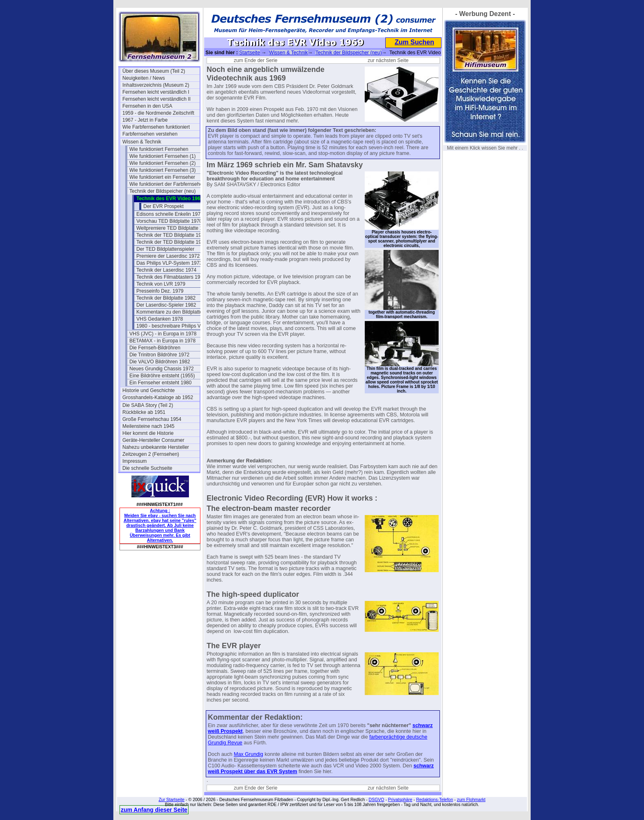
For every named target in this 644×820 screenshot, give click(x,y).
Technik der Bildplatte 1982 (166, 298)
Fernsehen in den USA (147, 106)
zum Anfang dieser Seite (154, 810)
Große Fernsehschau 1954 (152, 419)
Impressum (135, 461)
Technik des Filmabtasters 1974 (171, 277)
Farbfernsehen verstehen (150, 134)
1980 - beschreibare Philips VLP (171, 326)
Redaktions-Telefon (435, 799)
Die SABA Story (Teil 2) (148, 405)
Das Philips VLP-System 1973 (169, 263)
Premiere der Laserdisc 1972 (168, 256)
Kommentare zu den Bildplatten (171, 312)
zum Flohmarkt (471, 799)
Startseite (250, 53)
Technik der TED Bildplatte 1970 (171, 235)
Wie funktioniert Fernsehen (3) (162, 170)
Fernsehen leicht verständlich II (156, 99)
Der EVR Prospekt (163, 206)
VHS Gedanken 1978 (160, 319)
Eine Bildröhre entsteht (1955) (162, 376)
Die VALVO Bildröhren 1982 (160, 362)
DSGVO (377, 799)
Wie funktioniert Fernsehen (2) (162, 163)
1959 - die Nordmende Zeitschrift (158, 113)
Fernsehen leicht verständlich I (156, 92)
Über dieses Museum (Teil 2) (154, 71)
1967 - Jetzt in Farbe (145, 120)
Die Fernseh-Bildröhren (155, 348)
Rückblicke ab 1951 (144, 412)
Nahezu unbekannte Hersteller (156, 447)
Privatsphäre (400, 799)
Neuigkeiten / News (144, 78)
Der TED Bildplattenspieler (165, 249)
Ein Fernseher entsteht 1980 (160, 383)
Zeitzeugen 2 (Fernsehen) (151, 454)
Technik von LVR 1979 (161, 284)
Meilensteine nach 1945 (148, 426)
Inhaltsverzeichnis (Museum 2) (156, 85)
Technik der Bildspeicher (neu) (162, 191)
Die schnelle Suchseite (147, 468)
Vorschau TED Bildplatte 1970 (169, 221)
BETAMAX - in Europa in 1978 (162, 341)
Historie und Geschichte (148, 390)
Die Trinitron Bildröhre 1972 (159, 355)
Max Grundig (248, 754)
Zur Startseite (171, 799)
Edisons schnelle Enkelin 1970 (170, 214)
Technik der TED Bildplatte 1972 (171, 242)
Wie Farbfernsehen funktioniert (156, 127)
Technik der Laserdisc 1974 (166, 270)
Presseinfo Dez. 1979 (160, 291)
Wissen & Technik (142, 142)
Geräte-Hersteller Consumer (153, 440)
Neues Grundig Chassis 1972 (162, 369)
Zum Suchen (414, 42)
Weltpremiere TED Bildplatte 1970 (174, 228)
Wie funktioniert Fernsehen (159, 149)
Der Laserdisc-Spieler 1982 (166, 305)
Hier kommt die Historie (148, 433)
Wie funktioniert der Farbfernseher (167, 184)
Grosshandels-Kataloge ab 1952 (158, 397)
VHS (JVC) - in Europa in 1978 (163, 334)
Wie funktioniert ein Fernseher (162, 177)
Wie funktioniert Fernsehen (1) (162, 156)
